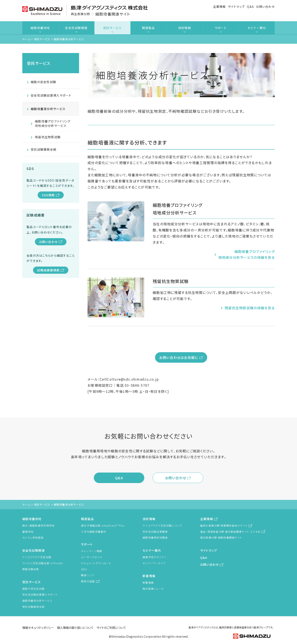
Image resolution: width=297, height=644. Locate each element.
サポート (221, 28)
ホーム (26, 39)
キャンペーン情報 (91, 551)
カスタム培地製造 (33, 537)
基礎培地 (28, 532)
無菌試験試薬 (31, 569)
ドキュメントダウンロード (96, 563)
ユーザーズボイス (92, 557)
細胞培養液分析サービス (48, 109)
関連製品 (148, 28)
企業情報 (219, 7)
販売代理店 (88, 581)
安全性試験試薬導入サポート (51, 95)
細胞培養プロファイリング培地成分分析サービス (53, 123)
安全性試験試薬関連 (155, 532)
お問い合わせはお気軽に (179, 357)
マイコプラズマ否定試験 (37, 557)
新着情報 (149, 576)
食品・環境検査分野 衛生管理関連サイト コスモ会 (230, 532)
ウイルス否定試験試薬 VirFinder (43, 563)
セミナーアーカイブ (154, 563)
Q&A (250, 7)
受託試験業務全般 (44, 149)
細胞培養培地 (40, 28)
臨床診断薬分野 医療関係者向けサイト (224, 525)
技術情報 (185, 28)
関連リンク (88, 575)
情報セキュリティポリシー (38, 628)
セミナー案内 (257, 28)
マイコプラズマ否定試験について (162, 525)
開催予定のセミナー (155, 557)
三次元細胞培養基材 (94, 532)
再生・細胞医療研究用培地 (38, 525)
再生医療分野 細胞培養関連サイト (221, 537)
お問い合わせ (265, 7)
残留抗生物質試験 (48, 137)
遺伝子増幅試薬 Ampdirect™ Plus (103, 525)
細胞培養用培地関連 (155, 537)
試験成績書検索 (48, 270)
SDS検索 (48, 195)
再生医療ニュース (153, 589)
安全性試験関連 (76, 28)
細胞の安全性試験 (43, 82)
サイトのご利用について (111, 628)
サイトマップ (237, 7)
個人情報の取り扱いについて (75, 628)
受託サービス (112, 28)
